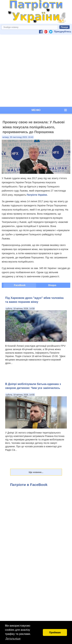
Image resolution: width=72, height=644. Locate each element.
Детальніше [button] (13, 639)
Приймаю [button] (55, 632)
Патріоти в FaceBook (29, 485)
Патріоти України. (37, 195)
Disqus (52, 285)
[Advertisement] (35, 71)
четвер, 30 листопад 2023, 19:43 (18, 137)
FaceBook (20, 285)
